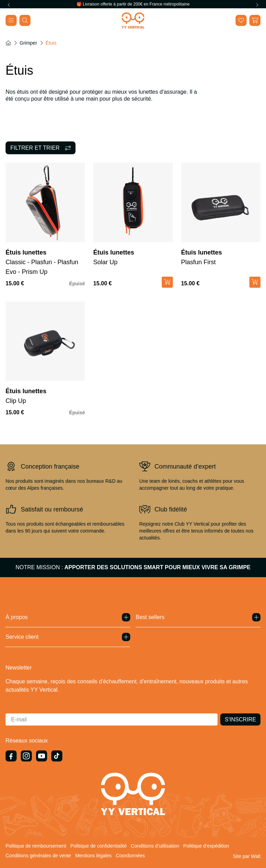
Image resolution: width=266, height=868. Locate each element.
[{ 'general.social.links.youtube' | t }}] (42, 756)
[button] (255, 20)
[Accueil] (8, 43)
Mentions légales (93, 856)
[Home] (133, 21)
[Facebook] (11, 756)
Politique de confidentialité (99, 846)
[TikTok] (57, 756)
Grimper (29, 43)
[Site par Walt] (247, 856)
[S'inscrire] (240, 719)
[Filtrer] (41, 148)
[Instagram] (26, 756)
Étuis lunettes (26, 252)
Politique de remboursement (36, 846)
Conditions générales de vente (38, 856)
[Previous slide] (9, 5)
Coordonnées (130, 856)
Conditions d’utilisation (155, 846)
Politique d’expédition (206, 846)
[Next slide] (257, 5)
